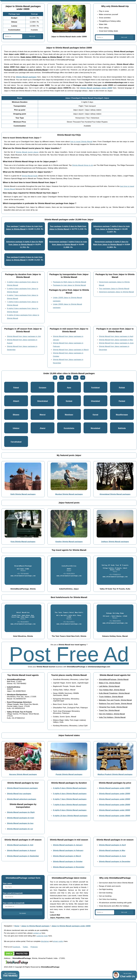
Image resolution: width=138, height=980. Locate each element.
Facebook (16, 947)
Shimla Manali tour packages (19, 794)
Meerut (43, 415)
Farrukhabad (16, 442)
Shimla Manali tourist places (27, 152)
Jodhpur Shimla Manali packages (115, 542)
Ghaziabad (95, 401)
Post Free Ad (69, 654)
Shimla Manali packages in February (68, 850)
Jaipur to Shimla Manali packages (35, 926)
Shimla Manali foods (30, 176)
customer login (42, 936)
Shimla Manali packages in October (68, 861)
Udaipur (16, 428)
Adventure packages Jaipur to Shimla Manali (116, 292)
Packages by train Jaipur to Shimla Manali (69, 285)
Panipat (122, 401)
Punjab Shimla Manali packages (69, 774)
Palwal (16, 387)
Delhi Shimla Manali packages (23, 494)
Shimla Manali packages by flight (21, 812)
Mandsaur (69, 415)
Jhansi (43, 428)
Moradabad (95, 428)
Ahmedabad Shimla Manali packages (115, 494)
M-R (76, 378)
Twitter (25, 947)
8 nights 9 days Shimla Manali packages (70, 810)
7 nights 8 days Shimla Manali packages (70, 805)
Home (17, 926)
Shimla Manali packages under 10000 (115, 788)
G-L (69, 378)
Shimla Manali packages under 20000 (115, 799)
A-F (62, 378)
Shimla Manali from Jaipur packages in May (116, 340)
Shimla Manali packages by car (20, 829)
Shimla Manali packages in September (23, 856)
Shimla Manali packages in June (112, 856)
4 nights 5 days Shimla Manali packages (70, 788)
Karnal (95, 415)
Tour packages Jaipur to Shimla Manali (114, 289)
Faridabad (95, 387)
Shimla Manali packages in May (112, 850)
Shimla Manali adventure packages (22, 799)
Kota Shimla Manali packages (23, 542)
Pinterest (34, 947)
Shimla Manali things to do (83, 165)
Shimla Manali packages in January (68, 845)
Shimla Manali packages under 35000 (115, 816)
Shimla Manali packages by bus (20, 823)
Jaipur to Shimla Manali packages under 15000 (71, 926)
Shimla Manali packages (26, 77)
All (55, 378)
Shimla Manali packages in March (67, 856)
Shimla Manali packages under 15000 (115, 794)
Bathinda (122, 428)
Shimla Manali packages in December (115, 861)
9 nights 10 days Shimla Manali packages (70, 816)
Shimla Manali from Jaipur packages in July (24, 336)
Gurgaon (42, 387)
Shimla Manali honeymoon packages (22, 788)
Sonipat (69, 401)
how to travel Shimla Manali (81, 142)
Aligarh (16, 401)
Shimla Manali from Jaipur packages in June (116, 343)
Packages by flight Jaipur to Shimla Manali (70, 282)
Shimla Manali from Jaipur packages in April (116, 336)
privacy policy (58, 941)
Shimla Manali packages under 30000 (115, 810)
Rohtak (122, 387)
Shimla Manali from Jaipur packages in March (71, 350)
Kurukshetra (69, 428)
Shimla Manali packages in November (69, 867)
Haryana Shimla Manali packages (23, 774)
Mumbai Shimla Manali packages (69, 494)
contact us (37, 933)
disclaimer (45, 941)
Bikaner (16, 415)
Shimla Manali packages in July (20, 845)
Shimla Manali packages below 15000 (96, 88)
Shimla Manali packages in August (21, 850)
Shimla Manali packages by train (21, 818)
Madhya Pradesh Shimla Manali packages (115, 774)
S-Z (83, 378)
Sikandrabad (43, 401)
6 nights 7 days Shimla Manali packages (70, 799)
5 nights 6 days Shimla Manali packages (70, 794)
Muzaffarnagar (122, 415)
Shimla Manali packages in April (112, 845)
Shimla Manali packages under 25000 (115, 805)
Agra (69, 387)
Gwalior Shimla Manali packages (69, 542)
